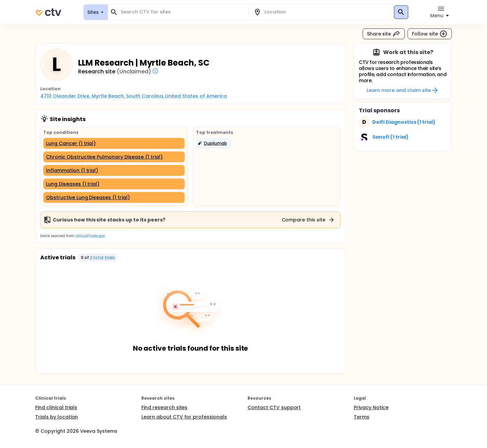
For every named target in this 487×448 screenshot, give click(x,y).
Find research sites (164, 407)
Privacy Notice (371, 407)
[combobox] (182, 12)
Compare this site (308, 220)
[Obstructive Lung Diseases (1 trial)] (114, 197)
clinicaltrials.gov (90, 236)
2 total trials (103, 257)
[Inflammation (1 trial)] (114, 170)
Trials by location (56, 417)
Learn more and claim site (403, 90)
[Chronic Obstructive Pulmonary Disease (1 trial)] (114, 157)
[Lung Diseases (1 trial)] (114, 184)
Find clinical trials (56, 407)
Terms (362, 417)
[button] (214, 143)
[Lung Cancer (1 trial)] (114, 143)
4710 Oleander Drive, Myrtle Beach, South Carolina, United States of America (134, 96)
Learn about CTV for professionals (184, 417)
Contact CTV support (274, 407)
